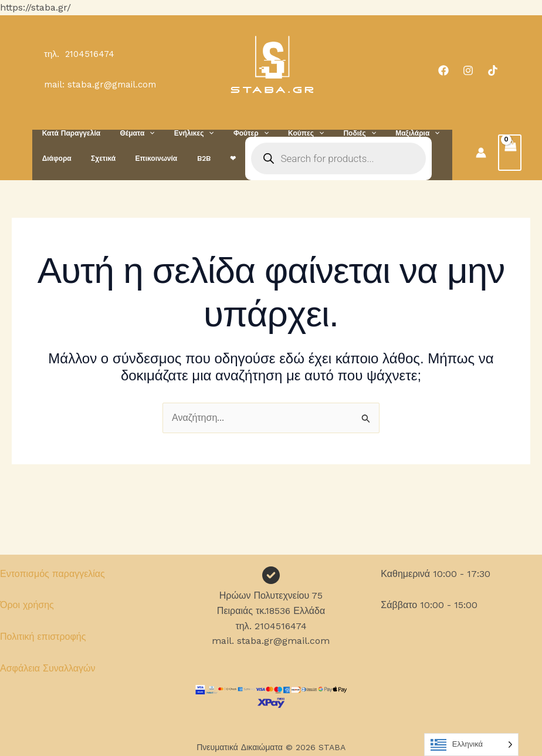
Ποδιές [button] (329, 133)
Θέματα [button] (129, 133)
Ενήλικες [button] (181, 133)
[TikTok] (493, 70)
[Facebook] (443, 70)
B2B (184, 158)
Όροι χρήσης (27, 605)
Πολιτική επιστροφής (43, 637)
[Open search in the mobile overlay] (311, 158)
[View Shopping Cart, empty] (510, 153)
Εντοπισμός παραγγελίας (52, 574)
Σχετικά (95, 158)
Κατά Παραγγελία (68, 133)
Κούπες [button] (281, 133)
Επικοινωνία (143, 158)
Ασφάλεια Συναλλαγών (48, 668)
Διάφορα (54, 158)
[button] (141, 133)
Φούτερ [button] (232, 133)
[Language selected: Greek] (471, 745)
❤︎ (208, 158)
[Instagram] (468, 70)
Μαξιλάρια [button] (382, 133)
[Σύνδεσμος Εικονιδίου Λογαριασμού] (481, 153)
